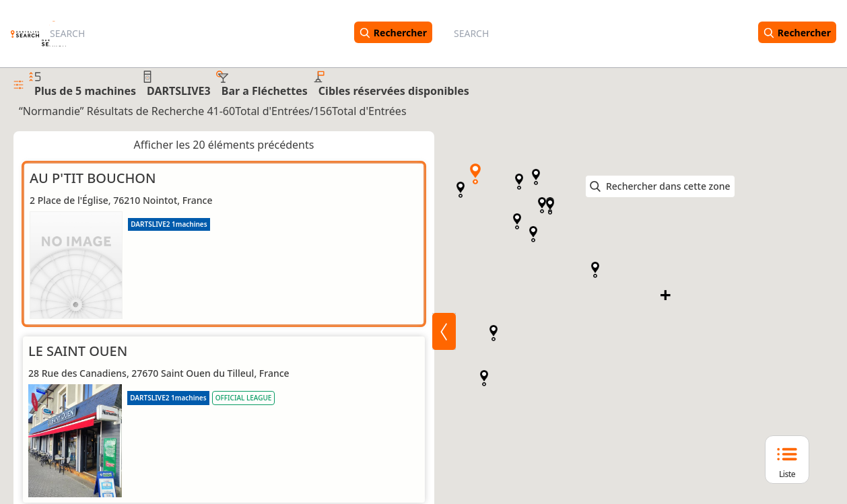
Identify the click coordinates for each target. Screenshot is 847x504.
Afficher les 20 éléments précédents (224, 145)
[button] (475, 174)
